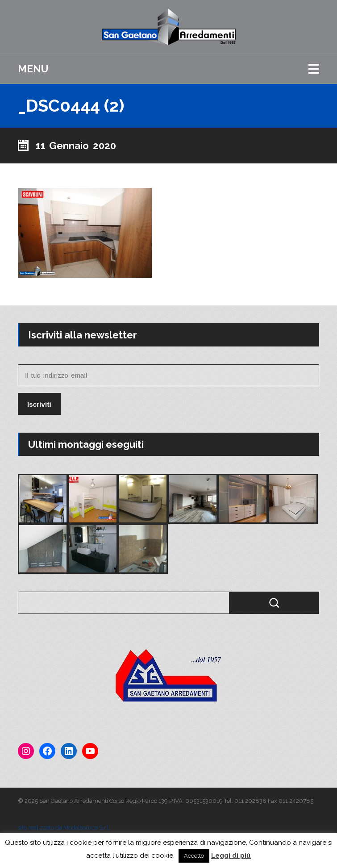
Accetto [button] (194, 856)
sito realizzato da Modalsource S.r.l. (64, 828)
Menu (33, 69)
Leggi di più (231, 855)
